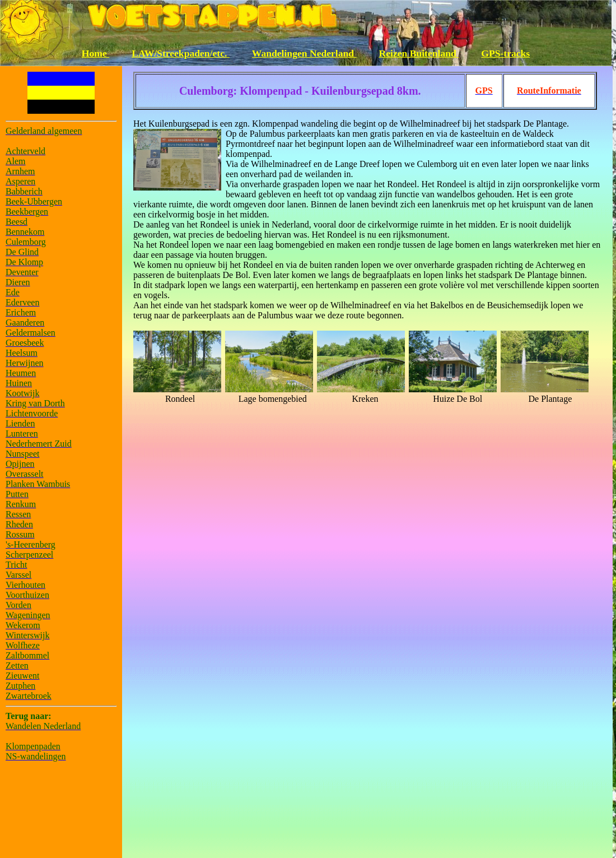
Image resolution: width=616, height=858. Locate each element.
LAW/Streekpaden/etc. (181, 53)
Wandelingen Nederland (304, 53)
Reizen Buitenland (419, 53)
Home (95, 53)
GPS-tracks (505, 53)
